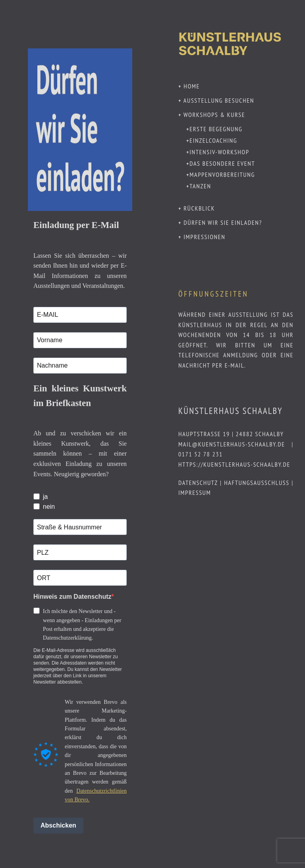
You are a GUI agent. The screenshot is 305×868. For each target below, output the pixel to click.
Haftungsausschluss (257, 483)
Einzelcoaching (213, 140)
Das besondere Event (222, 163)
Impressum (195, 492)
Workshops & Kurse (214, 115)
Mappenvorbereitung (222, 174)
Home (192, 86)
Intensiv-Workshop (219, 152)
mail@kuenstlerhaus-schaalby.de (232, 444)
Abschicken (58, 825)
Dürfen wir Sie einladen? (223, 222)
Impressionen (204, 237)
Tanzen (200, 186)
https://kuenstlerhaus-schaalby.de (234, 464)
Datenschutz (198, 483)
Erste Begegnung (216, 129)
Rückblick (199, 208)
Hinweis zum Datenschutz (72, 597)
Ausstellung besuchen (219, 100)
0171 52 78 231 (201, 454)
